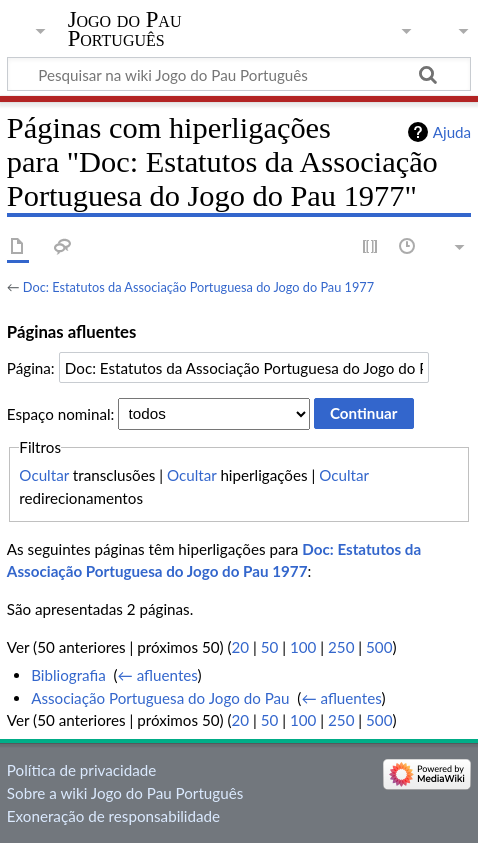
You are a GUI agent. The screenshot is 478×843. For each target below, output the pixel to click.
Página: (31, 368)
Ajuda (452, 132)
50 (270, 647)
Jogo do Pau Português (125, 29)
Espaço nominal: (61, 413)
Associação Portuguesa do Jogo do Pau (160, 698)
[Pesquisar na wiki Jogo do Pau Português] (239, 74)
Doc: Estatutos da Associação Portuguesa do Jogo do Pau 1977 (198, 287)
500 (379, 647)
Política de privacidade (81, 770)
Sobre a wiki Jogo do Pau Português (125, 793)
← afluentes (158, 675)
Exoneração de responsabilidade (113, 816)
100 (303, 647)
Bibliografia (68, 675)
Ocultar (44, 475)
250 (341, 647)
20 (241, 647)
